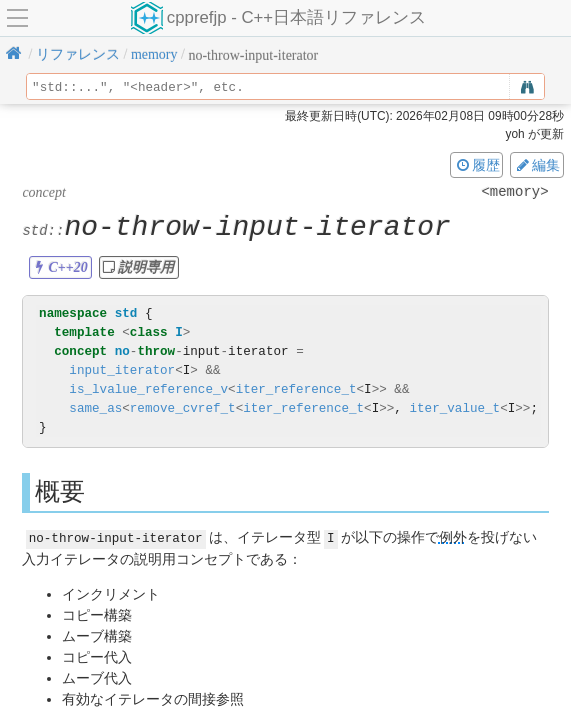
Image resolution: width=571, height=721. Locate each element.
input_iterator (122, 370)
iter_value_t (454, 408)
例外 (453, 537)
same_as (95, 408)
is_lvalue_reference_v (148, 389)
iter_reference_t (296, 389)
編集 (537, 165)
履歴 (477, 165)
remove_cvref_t (183, 408)
